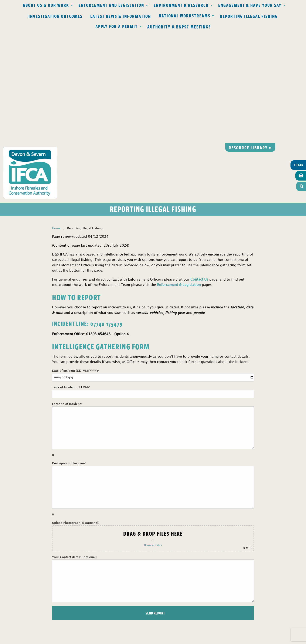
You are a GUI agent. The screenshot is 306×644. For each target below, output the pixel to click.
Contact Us (199, 168)
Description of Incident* (153, 377)
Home (56, 117)
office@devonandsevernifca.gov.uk (93, 576)
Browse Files (153, 433)
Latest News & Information (121, 16)
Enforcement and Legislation (111, 5)
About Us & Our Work (46, 5)
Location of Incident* (153, 318)
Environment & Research (181, 5)
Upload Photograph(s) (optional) (153, 425)
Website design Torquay (124, 639)
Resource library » (250, 36)
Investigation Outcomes (55, 16)
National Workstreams (185, 16)
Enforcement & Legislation (179, 173)
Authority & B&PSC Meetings (179, 27)
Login (299, 53)
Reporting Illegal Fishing (249, 16)
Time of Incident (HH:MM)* (153, 280)
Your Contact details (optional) (153, 467)
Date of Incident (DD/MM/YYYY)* (153, 264)
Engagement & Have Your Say (250, 5)
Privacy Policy (97, 551)
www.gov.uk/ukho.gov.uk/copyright (136, 624)
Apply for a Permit (117, 26)
